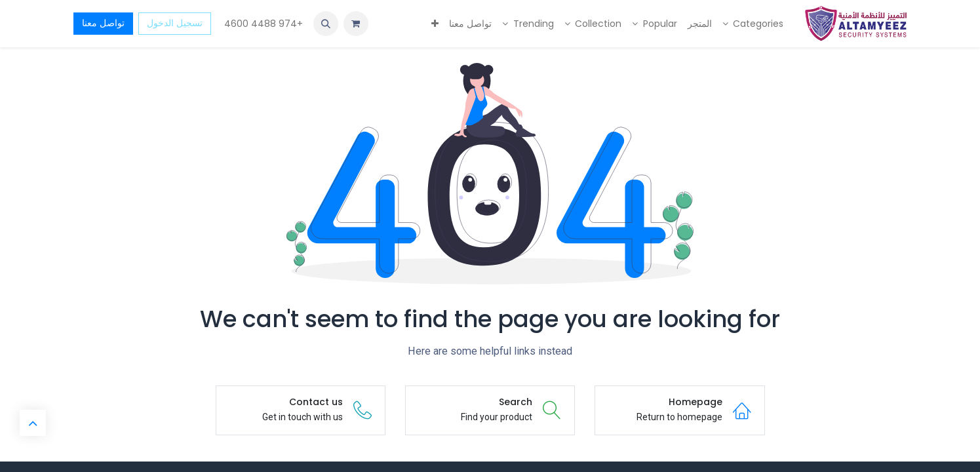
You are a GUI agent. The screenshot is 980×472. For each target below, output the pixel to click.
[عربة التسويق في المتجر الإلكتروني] (356, 24)
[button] (326, 24)
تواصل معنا (103, 23)
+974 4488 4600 (262, 24)
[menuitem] (753, 24)
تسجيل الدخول (175, 23)
